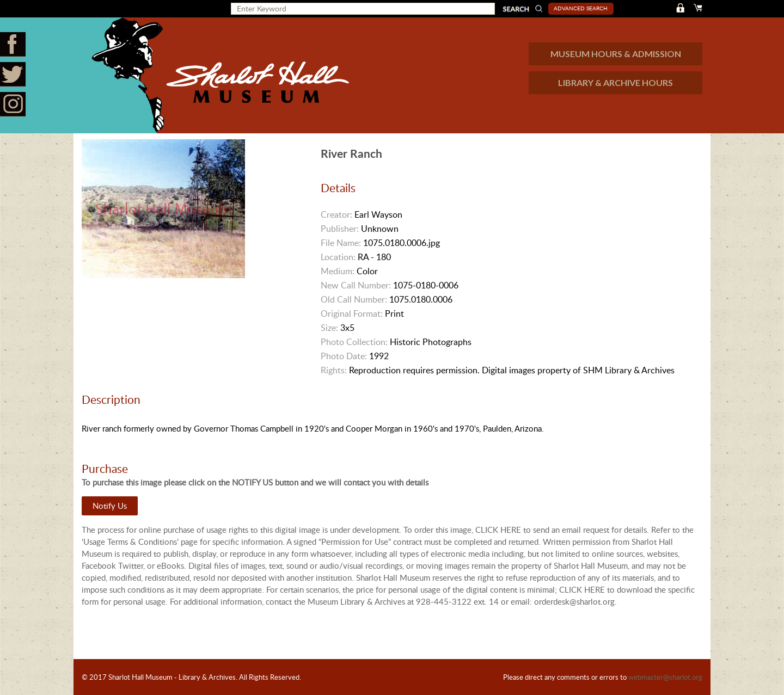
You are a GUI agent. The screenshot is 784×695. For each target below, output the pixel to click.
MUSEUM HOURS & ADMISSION (616, 54)
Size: (329, 328)
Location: (338, 257)
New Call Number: (356, 285)
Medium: (338, 271)
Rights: (334, 370)
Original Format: (352, 313)
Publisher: (340, 229)
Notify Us (110, 506)
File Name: (341, 243)
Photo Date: (344, 356)
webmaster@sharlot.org (665, 677)
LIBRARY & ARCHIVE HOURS (615, 82)
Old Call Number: (354, 299)
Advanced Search (581, 8)
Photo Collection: (354, 342)
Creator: (336, 214)
